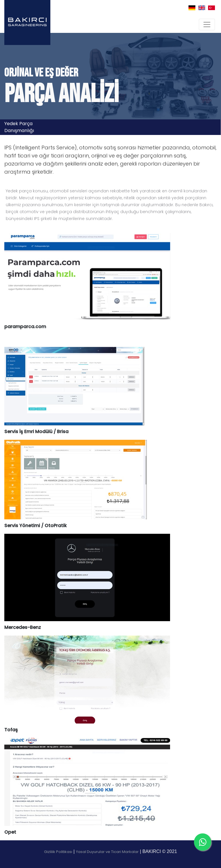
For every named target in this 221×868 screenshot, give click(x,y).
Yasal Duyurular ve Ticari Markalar (107, 852)
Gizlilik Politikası (58, 852)
